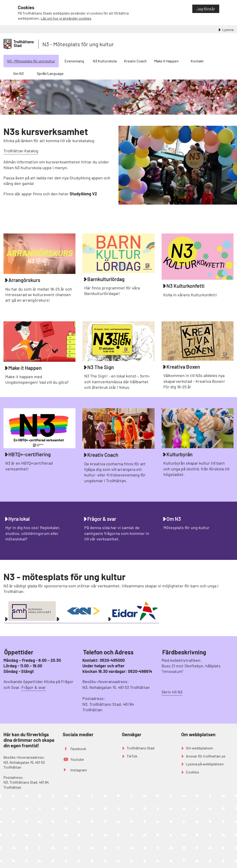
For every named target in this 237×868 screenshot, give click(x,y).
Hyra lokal (19, 519)
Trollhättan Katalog (21, 151)
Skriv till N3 (172, 692)
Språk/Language (50, 73)
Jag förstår (206, 9)
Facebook (78, 749)
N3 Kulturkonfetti (186, 286)
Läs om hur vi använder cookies (66, 18)
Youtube (77, 759)
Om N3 (18, 73)
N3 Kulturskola (105, 61)
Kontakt (197, 61)
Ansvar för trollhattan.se (206, 756)
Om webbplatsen (200, 748)
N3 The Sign (101, 367)
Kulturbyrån (179, 454)
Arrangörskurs (24, 280)
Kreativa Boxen (183, 367)
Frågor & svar (102, 519)
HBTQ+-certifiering (30, 454)
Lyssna (228, 29)
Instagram (79, 770)
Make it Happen (166, 61)
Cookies (192, 772)
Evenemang (74, 61)
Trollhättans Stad (140, 748)
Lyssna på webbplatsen (205, 764)
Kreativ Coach (135, 61)
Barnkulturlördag (106, 279)
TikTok (132, 756)
